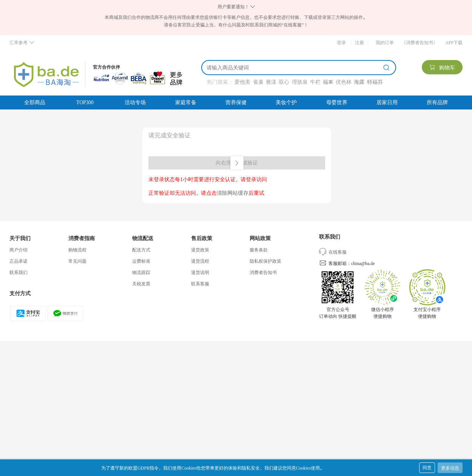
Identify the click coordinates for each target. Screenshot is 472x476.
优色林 (344, 82)
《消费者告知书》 (420, 42)
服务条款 (259, 250)
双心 (284, 82)
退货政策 (200, 250)
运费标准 (141, 261)
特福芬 (375, 82)
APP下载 (454, 42)
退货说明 (200, 272)
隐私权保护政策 (265, 261)
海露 (359, 82)
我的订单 (385, 42)
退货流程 (200, 261)
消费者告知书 (263, 272)
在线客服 (333, 252)
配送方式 (141, 250)
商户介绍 (19, 250)
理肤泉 (300, 82)
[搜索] (293, 68)
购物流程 (77, 250)
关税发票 (141, 283)
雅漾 (271, 82)
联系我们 (19, 272)
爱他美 (242, 82)
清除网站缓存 (233, 193)
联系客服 (200, 283)
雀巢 (258, 82)
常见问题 (77, 261)
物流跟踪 (141, 272)
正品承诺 (19, 261)
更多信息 (450, 468)
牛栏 (315, 82)
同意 (427, 467)
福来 (328, 82)
